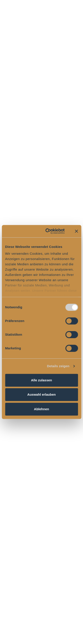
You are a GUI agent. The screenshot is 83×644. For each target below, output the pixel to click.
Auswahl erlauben (41, 394)
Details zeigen (58, 366)
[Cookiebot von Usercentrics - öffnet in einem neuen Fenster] (48, 231)
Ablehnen (41, 409)
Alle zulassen (41, 380)
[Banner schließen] (76, 231)
